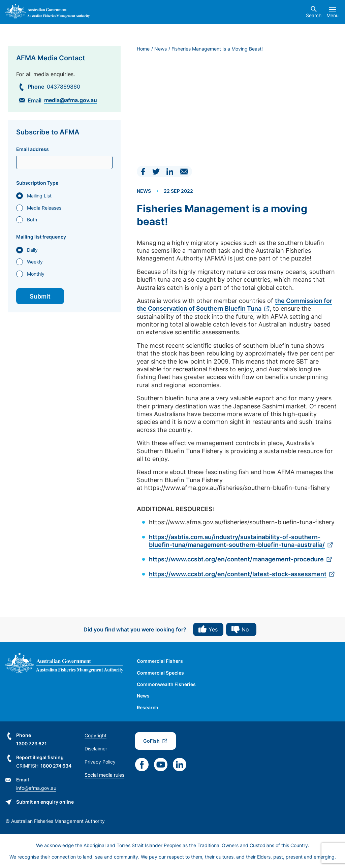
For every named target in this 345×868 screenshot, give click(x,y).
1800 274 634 (56, 766)
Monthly (36, 274)
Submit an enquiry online (45, 802)
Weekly (35, 262)
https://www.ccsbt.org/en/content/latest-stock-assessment (238, 574)
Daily (32, 250)
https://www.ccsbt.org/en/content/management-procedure (236, 559)
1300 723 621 (32, 743)
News (161, 49)
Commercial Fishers (160, 661)
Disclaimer (96, 749)
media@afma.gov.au (71, 100)
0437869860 (64, 87)
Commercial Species (160, 673)
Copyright (96, 735)
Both (32, 220)
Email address (33, 149)
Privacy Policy (100, 762)
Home (143, 49)
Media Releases (44, 208)
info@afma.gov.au (36, 788)
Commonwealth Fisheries (166, 684)
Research (148, 707)
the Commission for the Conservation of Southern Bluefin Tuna (234, 305)
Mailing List (39, 196)
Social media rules (104, 775)
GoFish (151, 741)
